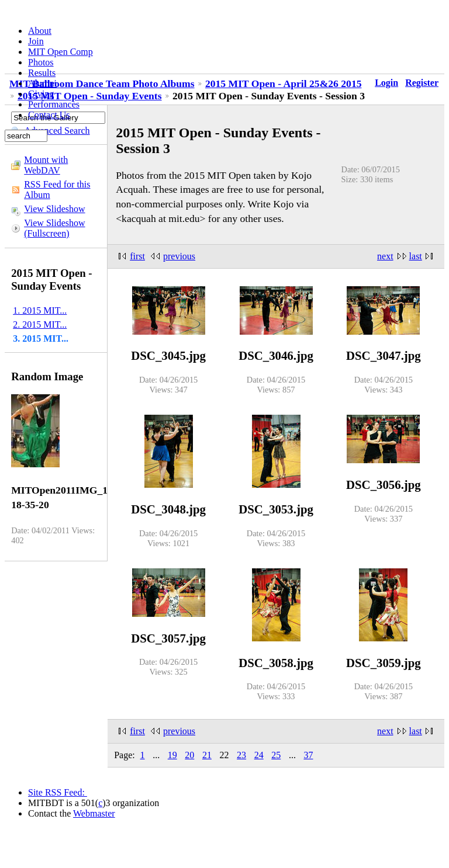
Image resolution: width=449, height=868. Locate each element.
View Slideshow (54, 209)
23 (241, 755)
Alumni (42, 83)
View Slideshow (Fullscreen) (54, 228)
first (137, 256)
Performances (54, 104)
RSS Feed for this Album (57, 190)
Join (36, 41)
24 (259, 755)
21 (207, 755)
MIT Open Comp (61, 52)
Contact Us (49, 115)
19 (172, 755)
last (416, 256)
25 (276, 755)
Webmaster (94, 813)
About (40, 31)
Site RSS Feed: (58, 792)
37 (308, 755)
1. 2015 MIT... (40, 310)
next (385, 256)
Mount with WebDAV (46, 165)
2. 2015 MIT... (40, 324)
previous (179, 256)
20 (189, 755)
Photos (41, 62)
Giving (41, 94)
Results (42, 73)
